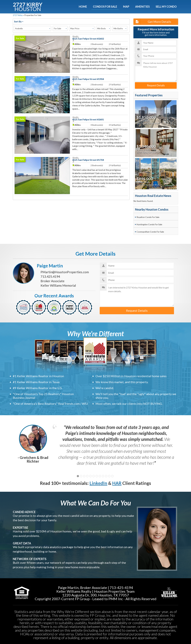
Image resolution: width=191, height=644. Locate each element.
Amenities (142, 7)
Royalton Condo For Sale (148, 217)
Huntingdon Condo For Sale (149, 224)
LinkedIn (98, 483)
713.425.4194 (50, 276)
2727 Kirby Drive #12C (148, 185)
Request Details (156, 85)
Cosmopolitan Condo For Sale (150, 232)
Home (83, 7)
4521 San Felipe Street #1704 (88, 160)
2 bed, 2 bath (143, 121)
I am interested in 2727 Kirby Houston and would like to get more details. (137, 295)
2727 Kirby (18, 15)
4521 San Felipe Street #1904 (88, 79)
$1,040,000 (146, 146)
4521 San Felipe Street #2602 (88, 39)
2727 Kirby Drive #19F (148, 123)
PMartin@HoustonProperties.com (65, 272)
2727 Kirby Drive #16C (148, 152)
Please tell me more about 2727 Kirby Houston (156, 70)
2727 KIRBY (28, 6)
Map (126, 7)
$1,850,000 (146, 117)
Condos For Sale (105, 7)
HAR (117, 483)
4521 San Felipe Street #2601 (88, 119)
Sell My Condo (166, 7)
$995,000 (145, 179)
